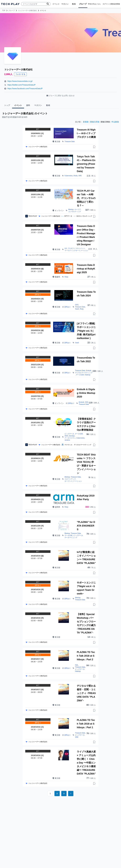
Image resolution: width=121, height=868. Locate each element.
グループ (12, 10)
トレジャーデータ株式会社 (27, 10)
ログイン (106, 4)
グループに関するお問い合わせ (60, 96)
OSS (77, 305)
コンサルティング (75, 212)
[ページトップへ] (10, 4)
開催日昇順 (95, 122)
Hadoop (87, 375)
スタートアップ (70, 479)
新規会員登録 (115, 4)
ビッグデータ (69, 434)
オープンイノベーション (73, 481)
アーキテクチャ (70, 438)
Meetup (71, 209)
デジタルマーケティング (84, 373)
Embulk (89, 371)
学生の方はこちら (94, 4)
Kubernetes (69, 176)
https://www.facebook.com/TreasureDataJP (25, 89)
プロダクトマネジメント (76, 248)
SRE (80, 176)
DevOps (72, 436)
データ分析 (80, 375)
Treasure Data (70, 141)
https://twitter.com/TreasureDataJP (21, 85)
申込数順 (115, 122)
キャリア (78, 209)
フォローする (20, 74)
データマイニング (71, 538)
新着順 (86, 122)
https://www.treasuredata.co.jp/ (20, 81)
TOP (4, 10)
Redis (76, 176)
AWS (66, 436)
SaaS (77, 309)
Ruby (66, 277)
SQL (77, 665)
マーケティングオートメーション (76, 250)
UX (66, 248)
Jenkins (67, 440)
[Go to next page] (71, 794)
